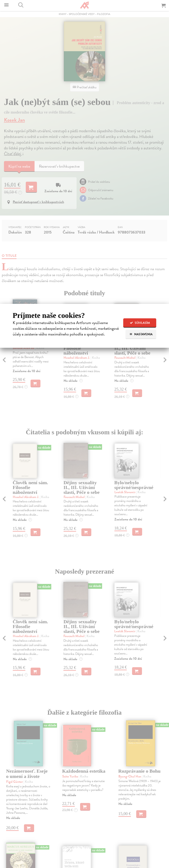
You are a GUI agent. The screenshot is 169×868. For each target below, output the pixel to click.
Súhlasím (140, 323)
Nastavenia (141, 334)
